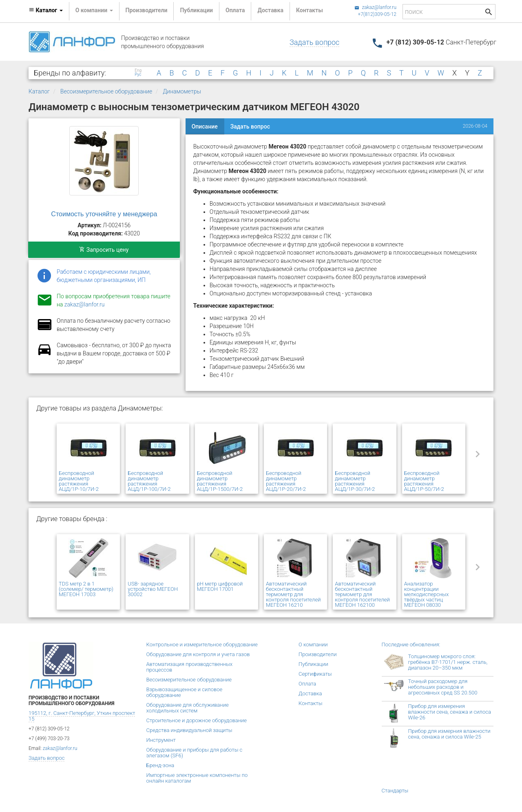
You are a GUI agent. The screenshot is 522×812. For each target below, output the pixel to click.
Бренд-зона (160, 765)
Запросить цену (104, 250)
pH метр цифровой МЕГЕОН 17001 (220, 586)
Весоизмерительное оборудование (106, 91)
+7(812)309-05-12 (377, 14)
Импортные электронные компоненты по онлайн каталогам (197, 778)
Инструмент (161, 740)
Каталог (39, 91)
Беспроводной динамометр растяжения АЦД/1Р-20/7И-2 (286, 481)
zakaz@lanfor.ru (375, 7)
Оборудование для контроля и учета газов (198, 654)
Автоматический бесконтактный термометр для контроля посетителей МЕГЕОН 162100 (362, 594)
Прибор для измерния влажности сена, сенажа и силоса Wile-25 (449, 734)
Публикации (196, 10)
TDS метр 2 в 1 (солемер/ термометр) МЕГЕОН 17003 (86, 589)
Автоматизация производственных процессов (190, 667)
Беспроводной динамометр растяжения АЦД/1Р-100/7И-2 (149, 481)
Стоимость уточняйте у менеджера (104, 214)
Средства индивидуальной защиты (189, 730)
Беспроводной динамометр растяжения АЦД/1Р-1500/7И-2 (220, 481)
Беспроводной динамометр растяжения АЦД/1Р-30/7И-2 (355, 481)
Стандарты (395, 791)
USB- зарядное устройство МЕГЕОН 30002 (153, 589)
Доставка (270, 10)
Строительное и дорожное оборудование (197, 720)
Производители (147, 10)
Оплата (235, 10)
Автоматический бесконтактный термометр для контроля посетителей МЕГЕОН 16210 (293, 594)
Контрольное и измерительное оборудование (202, 644)
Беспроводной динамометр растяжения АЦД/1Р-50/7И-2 (424, 481)
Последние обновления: (411, 644)
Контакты (310, 10)
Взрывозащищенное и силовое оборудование (185, 692)
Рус (138, 75)
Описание (205, 126)
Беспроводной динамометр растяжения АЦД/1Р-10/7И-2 (79, 481)
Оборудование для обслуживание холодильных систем (188, 708)
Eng (138, 71)
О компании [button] (94, 10)
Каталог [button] (46, 10)
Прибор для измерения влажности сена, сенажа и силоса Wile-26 (450, 712)
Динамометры (182, 91)
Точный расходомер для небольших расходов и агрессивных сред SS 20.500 (443, 687)
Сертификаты (315, 674)
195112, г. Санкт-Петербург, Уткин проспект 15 (82, 716)
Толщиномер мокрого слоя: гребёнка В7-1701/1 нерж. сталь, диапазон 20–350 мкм (448, 662)
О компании (313, 644)
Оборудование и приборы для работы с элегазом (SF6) (195, 753)
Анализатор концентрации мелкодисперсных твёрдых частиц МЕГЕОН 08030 (427, 594)
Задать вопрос (314, 42)
